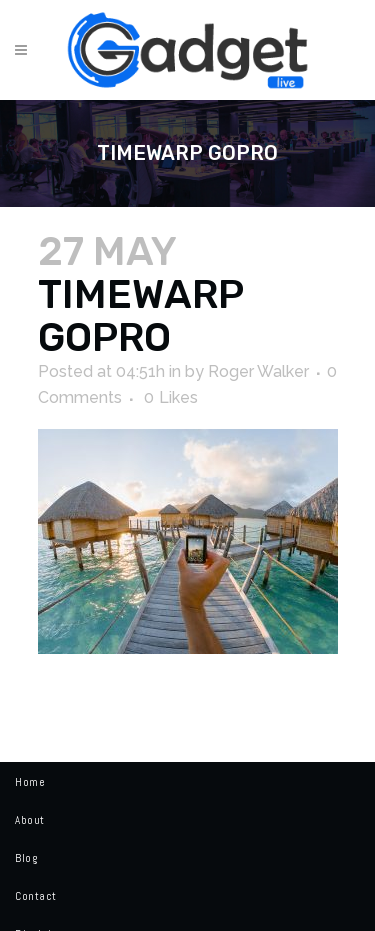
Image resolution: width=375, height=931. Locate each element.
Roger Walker (258, 371)
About (30, 820)
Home (30, 782)
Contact (36, 896)
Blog (26, 858)
